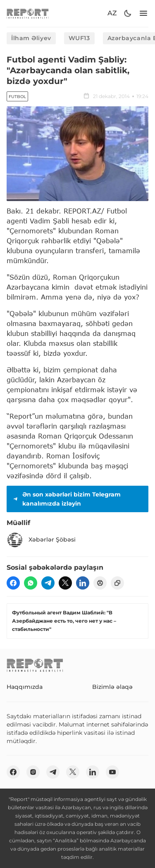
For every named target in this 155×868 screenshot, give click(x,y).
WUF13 (79, 38)
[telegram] (48, 583)
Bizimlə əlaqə (112, 687)
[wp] (31, 583)
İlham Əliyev (31, 38)
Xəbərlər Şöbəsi (41, 540)
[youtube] (112, 772)
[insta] (33, 772)
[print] (100, 583)
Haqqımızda (25, 687)
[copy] (117, 583)
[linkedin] (83, 583)
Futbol (17, 97)
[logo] (28, 13)
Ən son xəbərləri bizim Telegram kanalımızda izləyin (66, 499)
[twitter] (65, 583)
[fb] (13, 583)
